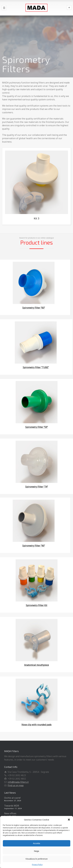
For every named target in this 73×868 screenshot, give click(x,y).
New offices (10, 813)
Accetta (36, 843)
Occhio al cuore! (12, 798)
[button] (69, 820)
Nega (37, 851)
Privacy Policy (37, 865)
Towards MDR (12, 806)
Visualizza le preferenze (36, 859)
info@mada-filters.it (18, 782)
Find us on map (16, 785)
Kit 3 (36, 218)
